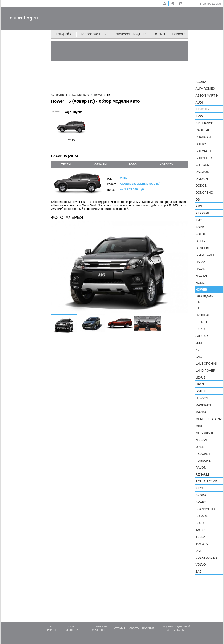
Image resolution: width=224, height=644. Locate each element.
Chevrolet (205, 151)
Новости (179, 34)
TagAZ (201, 530)
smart (201, 502)
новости (167, 164)
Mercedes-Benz (209, 419)
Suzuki (201, 523)
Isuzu (200, 329)
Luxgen (202, 398)
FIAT (199, 220)
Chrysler (204, 158)
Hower (201, 290)
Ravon (201, 468)
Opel (200, 447)
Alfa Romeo (205, 89)
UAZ (199, 551)
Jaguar (202, 336)
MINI (199, 426)
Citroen (202, 165)
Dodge (201, 186)
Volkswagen (206, 558)
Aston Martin (207, 95)
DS (198, 199)
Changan (203, 137)
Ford (200, 227)
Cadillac (203, 130)
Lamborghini (206, 364)
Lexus (201, 377)
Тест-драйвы (64, 34)
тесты (66, 164)
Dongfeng (204, 193)
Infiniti (201, 322)
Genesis (202, 248)
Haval (200, 269)
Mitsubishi (204, 433)
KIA (198, 350)
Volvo (201, 565)
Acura (201, 82)
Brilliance (205, 123)
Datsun (202, 179)
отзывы (101, 164)
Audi (199, 102)
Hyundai (202, 315)
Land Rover (205, 371)
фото (132, 164)
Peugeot (203, 454)
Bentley (203, 109)
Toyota (202, 544)
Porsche (203, 461)
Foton (201, 234)
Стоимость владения (131, 34)
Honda (201, 283)
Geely (201, 241)
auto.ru (24, 18)
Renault (203, 474)
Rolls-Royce (206, 481)
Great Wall (205, 255)
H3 (199, 302)
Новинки (148, 628)
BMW (199, 116)
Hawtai (201, 276)
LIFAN (200, 384)
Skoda (201, 495)
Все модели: (206, 296)
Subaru (202, 516)
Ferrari (202, 213)
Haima (200, 262)
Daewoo (203, 172)
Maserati (203, 405)
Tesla (200, 537)
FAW (199, 206)
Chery (201, 144)
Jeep (199, 343)
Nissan (201, 440)
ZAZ (198, 571)
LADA (200, 357)
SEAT (200, 488)
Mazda (201, 412)
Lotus (201, 391)
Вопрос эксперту (94, 34)
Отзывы (161, 34)
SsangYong (205, 509)
